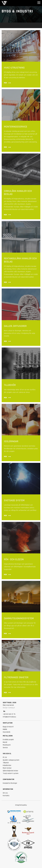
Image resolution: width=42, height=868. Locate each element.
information (8, 789)
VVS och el (7, 754)
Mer (7, 83)
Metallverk (8, 736)
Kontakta (6, 796)
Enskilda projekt (8, 740)
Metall (5, 742)
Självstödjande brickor (10, 771)
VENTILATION (8, 723)
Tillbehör (6, 763)
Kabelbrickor (7, 765)
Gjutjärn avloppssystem (11, 760)
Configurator (9, 779)
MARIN (5, 729)
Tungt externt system (11, 773)
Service (5, 748)
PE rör (5, 757)
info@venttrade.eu (9, 717)
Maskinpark (7, 745)
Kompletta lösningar (10, 783)
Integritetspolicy (21, 805)
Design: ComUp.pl (9, 708)
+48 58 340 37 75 (9, 714)
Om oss (5, 793)
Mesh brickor (7, 768)
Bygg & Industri (8, 727)
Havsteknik (6, 732)
